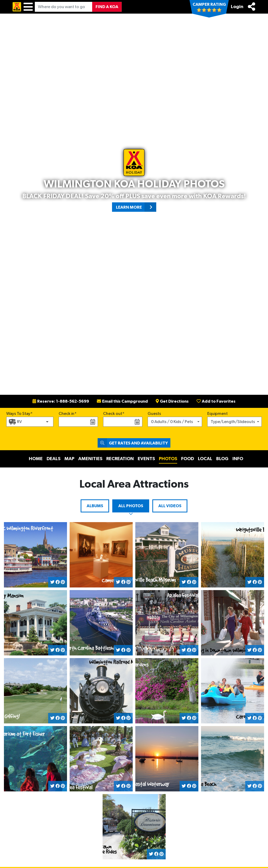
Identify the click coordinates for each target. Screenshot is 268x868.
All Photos (131, 506)
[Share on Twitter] (52, 582)
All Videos (170, 506)
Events (146, 459)
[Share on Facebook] (58, 582)
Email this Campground (122, 401)
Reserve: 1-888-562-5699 (61, 401)
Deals (54, 459)
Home (36, 459)
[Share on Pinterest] (63, 582)
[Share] (252, 7)
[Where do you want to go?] (64, 7)
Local (205, 459)
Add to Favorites (216, 401)
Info (238, 459)
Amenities (90, 459)
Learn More (136, 207)
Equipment (217, 414)
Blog (222, 459)
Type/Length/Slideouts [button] (233, 422)
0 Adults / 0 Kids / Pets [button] (172, 422)
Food (188, 459)
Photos (168, 459)
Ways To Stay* (19, 413)
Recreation (120, 459)
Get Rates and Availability (133, 443)
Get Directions (172, 401)
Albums (95, 506)
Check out (113, 414)
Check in (66, 414)
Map (69, 459)
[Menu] (28, 7)
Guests (154, 414)
